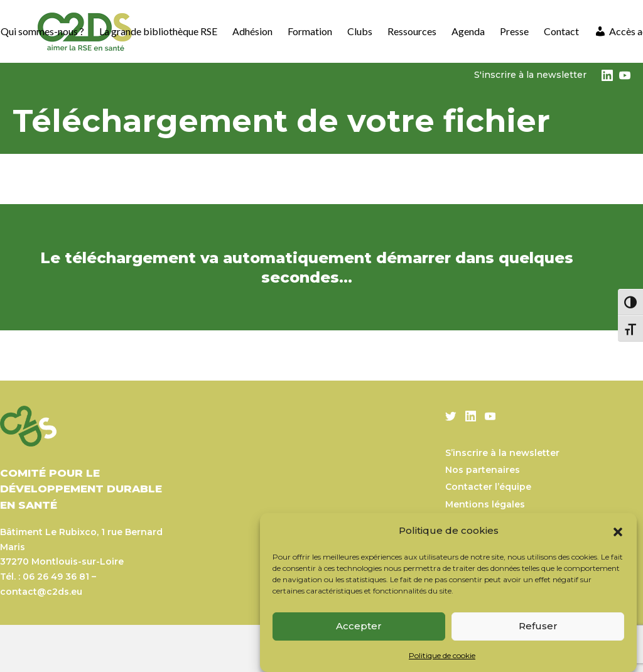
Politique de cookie (442, 655)
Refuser (538, 626)
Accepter (359, 626)
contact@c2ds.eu (41, 592)
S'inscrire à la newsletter (530, 75)
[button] (618, 531)
